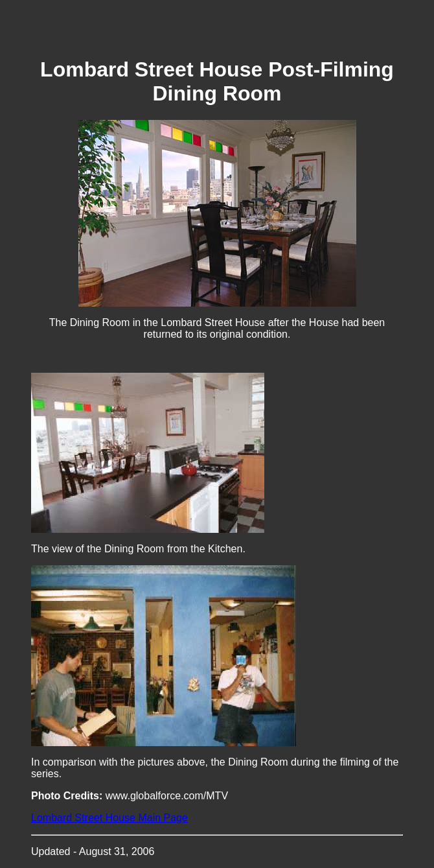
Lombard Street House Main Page (109, 818)
